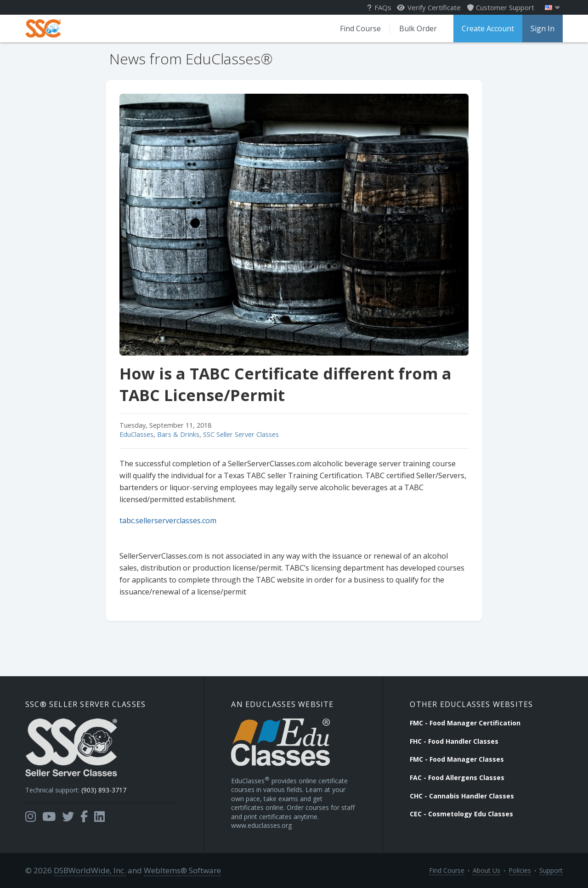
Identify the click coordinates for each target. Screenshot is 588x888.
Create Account (488, 28)
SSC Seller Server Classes (241, 434)
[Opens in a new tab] (31, 817)
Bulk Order (418, 28)
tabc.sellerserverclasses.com (168, 520)
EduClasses (136, 434)
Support (551, 870)
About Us (486, 870)
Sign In (543, 28)
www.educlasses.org (261, 825)
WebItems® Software (182, 870)
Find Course (360, 28)
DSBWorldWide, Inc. (90, 870)
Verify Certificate (429, 7)
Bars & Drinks (178, 434)
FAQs (379, 7)
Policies (520, 870)
